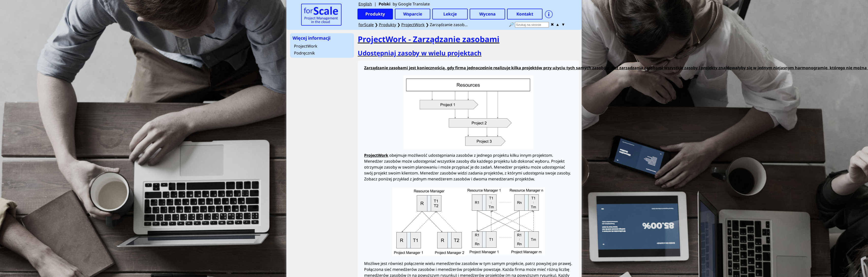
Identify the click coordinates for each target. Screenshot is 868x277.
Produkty (387, 25)
